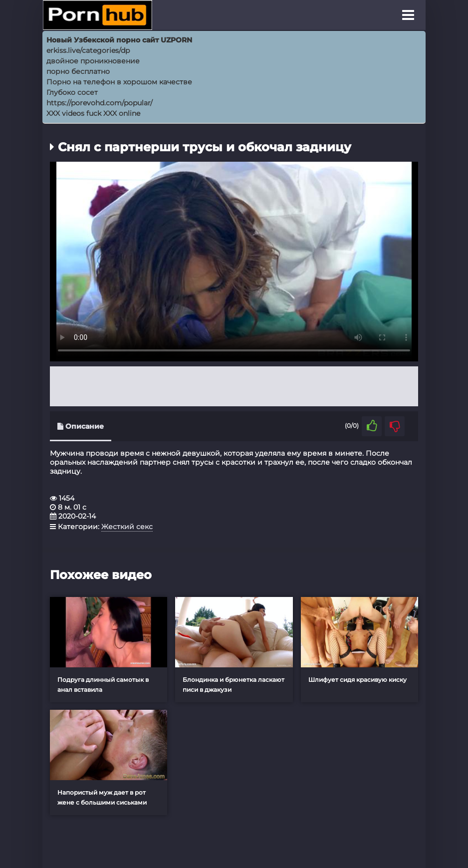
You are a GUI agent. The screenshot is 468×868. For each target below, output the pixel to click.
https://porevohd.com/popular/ (100, 103)
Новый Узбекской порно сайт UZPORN (119, 40)
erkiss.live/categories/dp (88, 50)
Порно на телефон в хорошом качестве (119, 82)
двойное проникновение (93, 61)
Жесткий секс (127, 527)
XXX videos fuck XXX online (93, 113)
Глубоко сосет (72, 92)
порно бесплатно (78, 71)
